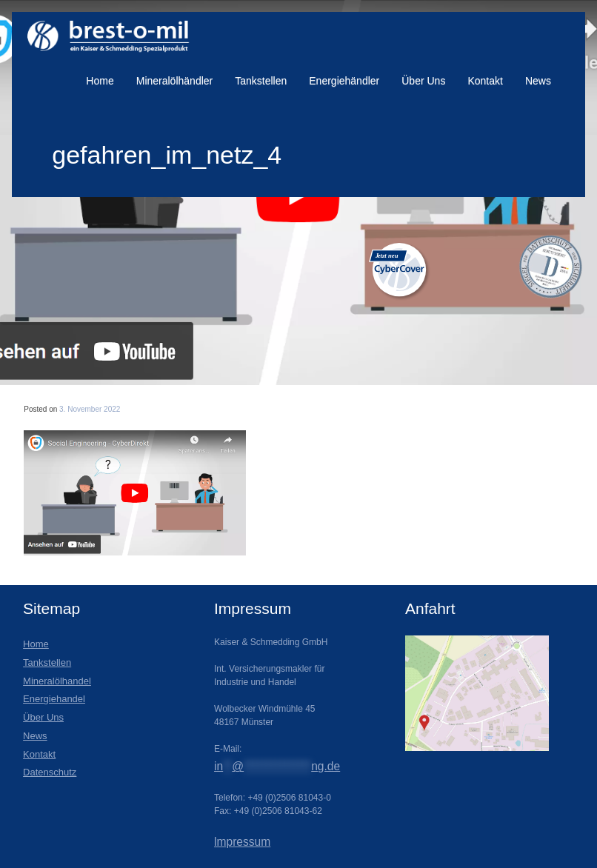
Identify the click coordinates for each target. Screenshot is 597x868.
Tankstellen (261, 81)
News (538, 81)
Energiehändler (344, 81)
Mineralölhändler (175, 81)
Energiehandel (54, 699)
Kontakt (485, 81)
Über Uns (423, 81)
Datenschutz (50, 772)
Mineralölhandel (57, 681)
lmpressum (242, 842)
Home (100, 81)
